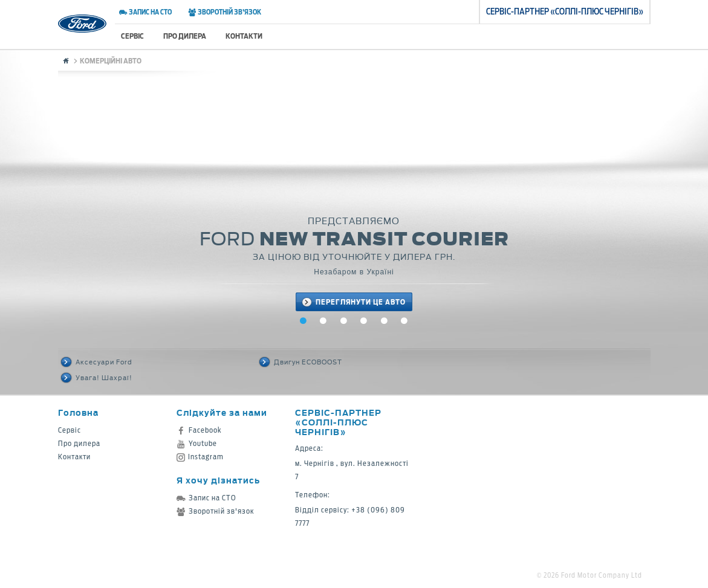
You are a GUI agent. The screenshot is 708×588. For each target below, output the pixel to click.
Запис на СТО (145, 12)
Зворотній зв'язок (225, 12)
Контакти (244, 36)
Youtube (197, 443)
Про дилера (185, 36)
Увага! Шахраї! (97, 378)
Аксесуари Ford (97, 362)
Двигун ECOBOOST (301, 362)
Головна (78, 412)
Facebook (199, 430)
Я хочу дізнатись (218, 480)
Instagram (200, 457)
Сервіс (132, 36)
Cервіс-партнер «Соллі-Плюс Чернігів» (338, 422)
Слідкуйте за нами (222, 412)
